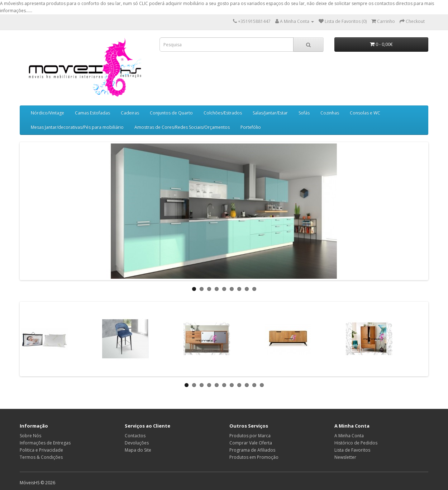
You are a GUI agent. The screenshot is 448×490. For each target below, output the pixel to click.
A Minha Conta (349, 436)
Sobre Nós (30, 436)
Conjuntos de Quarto (171, 113)
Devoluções (137, 443)
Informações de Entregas (45, 443)
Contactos (135, 436)
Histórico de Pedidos (356, 443)
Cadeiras (130, 113)
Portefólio (251, 127)
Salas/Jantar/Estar (270, 113)
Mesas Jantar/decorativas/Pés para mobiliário (77, 127)
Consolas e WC (365, 113)
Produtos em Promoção (254, 457)
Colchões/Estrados (223, 113)
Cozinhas (330, 113)
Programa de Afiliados (252, 450)
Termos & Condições (41, 457)
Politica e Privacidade (41, 450)
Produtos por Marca (250, 436)
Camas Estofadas (92, 113)
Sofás (304, 113)
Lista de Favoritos (352, 450)
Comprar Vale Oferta (251, 443)
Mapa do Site (138, 450)
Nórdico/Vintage (47, 113)
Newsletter (345, 457)
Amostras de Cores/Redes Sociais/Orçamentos (182, 127)
